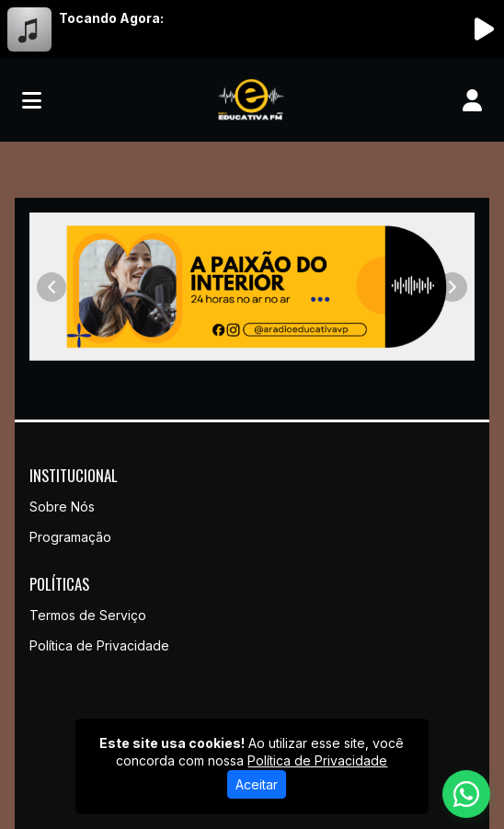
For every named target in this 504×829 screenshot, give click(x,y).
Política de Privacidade (99, 645)
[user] (472, 100)
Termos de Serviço (88, 615)
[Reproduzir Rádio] (484, 29)
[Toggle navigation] (32, 100)
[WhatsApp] (466, 794)
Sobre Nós (62, 507)
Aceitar (257, 784)
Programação (70, 537)
